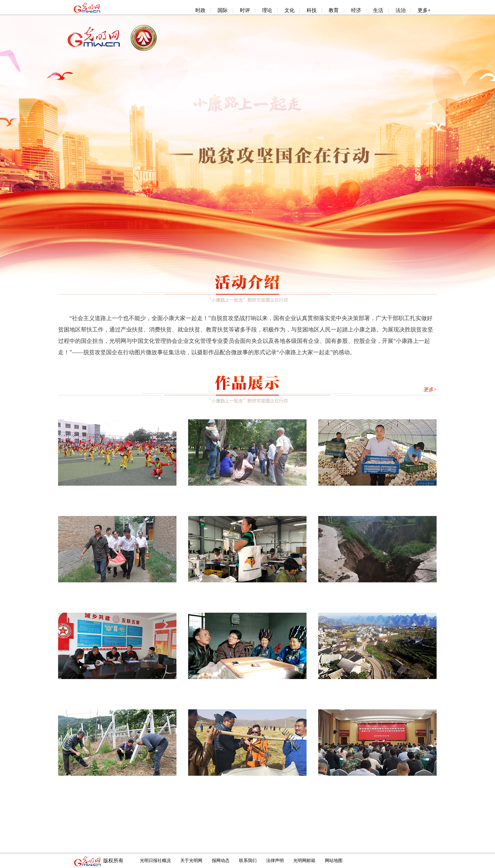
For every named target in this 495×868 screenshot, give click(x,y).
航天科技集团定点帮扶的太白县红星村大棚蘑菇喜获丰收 (389, 493)
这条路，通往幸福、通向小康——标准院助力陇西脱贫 (256, 493)
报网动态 (221, 861)
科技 (312, 10)
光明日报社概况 (155, 861)
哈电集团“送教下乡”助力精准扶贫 (378, 783)
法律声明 (275, 861)
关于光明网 (191, 861)
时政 (200, 10)
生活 (378, 10)
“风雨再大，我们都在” (378, 589)
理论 (267, 10)
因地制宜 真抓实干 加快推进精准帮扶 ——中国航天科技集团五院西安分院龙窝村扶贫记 (168, 783)
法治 (401, 10)
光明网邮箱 (304, 861)
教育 (334, 10)
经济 (356, 10)
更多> (430, 389)
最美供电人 (117, 686)
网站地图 (334, 861)
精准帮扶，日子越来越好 (117, 589)
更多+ (424, 10)
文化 (289, 10)
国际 (223, 10)
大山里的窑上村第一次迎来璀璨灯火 (378, 686)
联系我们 (248, 861)
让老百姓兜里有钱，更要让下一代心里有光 (247, 686)
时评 (245, 10)
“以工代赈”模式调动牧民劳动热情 (247, 783)
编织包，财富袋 (247, 589)
